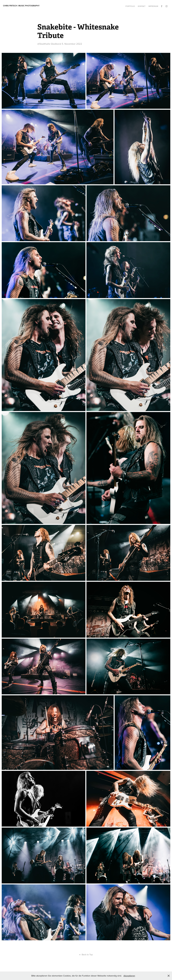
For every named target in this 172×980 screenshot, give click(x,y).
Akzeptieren (129, 976)
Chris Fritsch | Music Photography (21, 6)
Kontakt (142, 6)
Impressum (153, 6)
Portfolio (130, 6)
